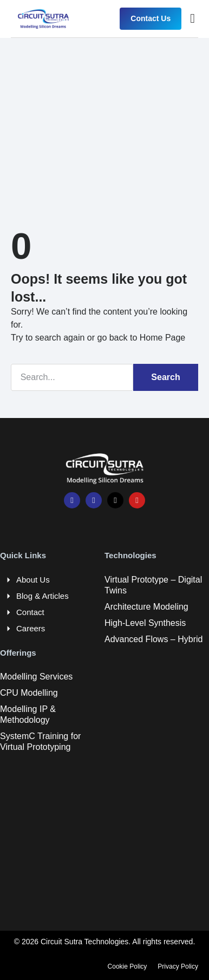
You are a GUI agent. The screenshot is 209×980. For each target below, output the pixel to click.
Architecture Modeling (146, 607)
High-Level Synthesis (145, 623)
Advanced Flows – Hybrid (154, 639)
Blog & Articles (43, 596)
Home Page (163, 338)
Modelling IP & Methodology (28, 714)
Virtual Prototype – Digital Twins (153, 585)
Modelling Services (36, 677)
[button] (192, 18)
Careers (31, 628)
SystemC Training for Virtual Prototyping (40, 741)
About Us (33, 580)
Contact (30, 612)
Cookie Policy (128, 966)
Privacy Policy (178, 966)
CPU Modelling (29, 693)
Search (165, 377)
